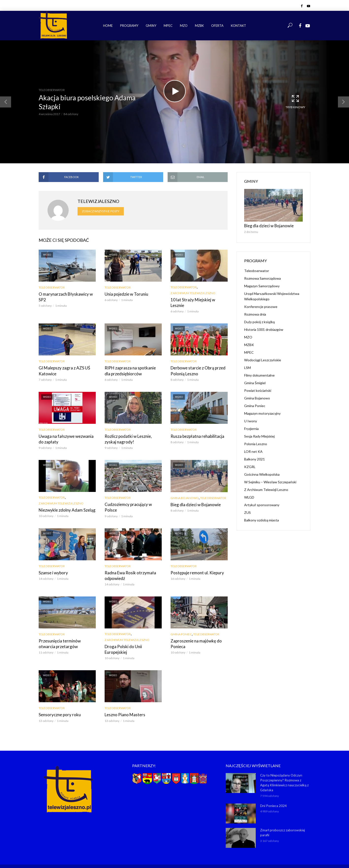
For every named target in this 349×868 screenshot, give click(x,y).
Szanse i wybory (52, 564)
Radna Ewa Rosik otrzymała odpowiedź (128, 567)
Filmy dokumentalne (259, 374)
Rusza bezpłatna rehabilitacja (196, 429)
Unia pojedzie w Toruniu (125, 294)
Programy (129, 26)
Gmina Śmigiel (255, 382)
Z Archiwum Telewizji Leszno (193, 293)
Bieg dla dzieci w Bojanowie (194, 496)
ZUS (247, 512)
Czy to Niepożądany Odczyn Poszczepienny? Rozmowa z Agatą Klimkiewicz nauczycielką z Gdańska (285, 767)
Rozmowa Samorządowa (262, 278)
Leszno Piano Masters (123, 699)
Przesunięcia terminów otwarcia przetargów (66, 634)
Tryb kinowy (295, 102)
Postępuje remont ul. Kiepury (195, 564)
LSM (247, 367)
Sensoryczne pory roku (58, 699)
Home (108, 26)
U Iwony (251, 420)
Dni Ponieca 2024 (273, 789)
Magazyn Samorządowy (262, 285)
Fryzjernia (251, 428)
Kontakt (238, 26)
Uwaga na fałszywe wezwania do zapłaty (66, 432)
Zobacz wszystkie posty (101, 211)
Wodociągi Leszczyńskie (263, 359)
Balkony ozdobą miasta (262, 519)
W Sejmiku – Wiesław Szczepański (270, 481)
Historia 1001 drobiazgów (264, 329)
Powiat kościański (258, 390)
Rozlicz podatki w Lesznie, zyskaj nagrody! (133, 432)
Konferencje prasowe (261, 306)
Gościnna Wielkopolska (262, 474)
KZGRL (250, 466)
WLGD (249, 496)
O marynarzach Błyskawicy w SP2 (64, 297)
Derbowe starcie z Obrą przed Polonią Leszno (196, 364)
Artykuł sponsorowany (262, 504)
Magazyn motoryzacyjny (262, 413)
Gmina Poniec (181, 625)
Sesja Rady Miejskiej (259, 435)
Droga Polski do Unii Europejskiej (133, 637)
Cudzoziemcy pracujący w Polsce (133, 496)
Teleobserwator (52, 90)
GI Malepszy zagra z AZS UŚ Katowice (63, 364)
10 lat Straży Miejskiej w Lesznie (198, 299)
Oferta (217, 26)
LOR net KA (253, 451)
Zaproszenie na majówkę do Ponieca (194, 634)
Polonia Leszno (256, 443)
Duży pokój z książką (259, 321)
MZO (184, 26)
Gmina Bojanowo (185, 490)
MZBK (199, 26)
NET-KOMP (202, 857)
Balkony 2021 (254, 458)
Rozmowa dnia (255, 313)
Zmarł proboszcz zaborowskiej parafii (282, 816)
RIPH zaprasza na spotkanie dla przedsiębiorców (131, 364)
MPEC (168, 26)
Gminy (151, 26)
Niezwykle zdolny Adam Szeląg (65, 502)
